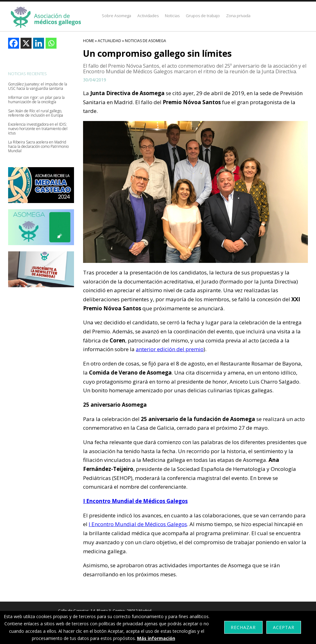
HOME (89, 41)
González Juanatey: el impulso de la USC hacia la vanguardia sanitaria (38, 86)
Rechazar (243, 627)
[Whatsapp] (51, 43)
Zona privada (238, 16)
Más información (156, 638)
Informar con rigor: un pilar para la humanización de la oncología (36, 100)
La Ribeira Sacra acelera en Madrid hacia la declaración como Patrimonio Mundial (38, 147)
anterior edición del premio (170, 349)
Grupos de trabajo (203, 16)
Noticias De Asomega (146, 41)
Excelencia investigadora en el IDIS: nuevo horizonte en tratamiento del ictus (38, 129)
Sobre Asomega (116, 16)
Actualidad (109, 41)
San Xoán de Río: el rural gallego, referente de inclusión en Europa (36, 113)
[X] (26, 43)
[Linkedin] (39, 43)
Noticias (172, 16)
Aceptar (284, 627)
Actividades (148, 16)
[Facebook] (14, 43)
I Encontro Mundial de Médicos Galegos (138, 524)
